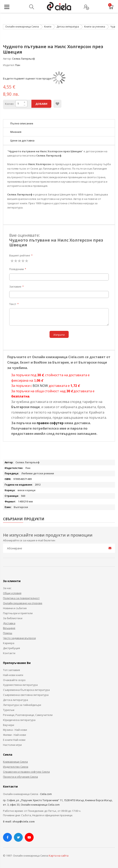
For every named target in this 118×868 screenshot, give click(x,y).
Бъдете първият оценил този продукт (28, 78)
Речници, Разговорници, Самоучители (28, 715)
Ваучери (9, 725)
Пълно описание (22, 123)
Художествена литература (20, 685)
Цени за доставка (22, 140)
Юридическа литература (19, 720)
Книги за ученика (95, 27)
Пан (18, 65)
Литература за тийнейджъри (22, 705)
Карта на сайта (59, 856)
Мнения (16, 132)
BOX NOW (40, 386)
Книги (48, 27)
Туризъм (9, 710)
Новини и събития (15, 608)
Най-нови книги (13, 675)
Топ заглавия (11, 670)
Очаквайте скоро (14, 680)
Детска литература (68, 27)
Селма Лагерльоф (23, 59)
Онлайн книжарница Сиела (22, 27)
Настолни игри (12, 745)
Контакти (9, 653)
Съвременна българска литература (26, 690)
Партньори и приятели (18, 613)
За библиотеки (13, 618)
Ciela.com (46, 794)
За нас (7, 588)
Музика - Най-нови (15, 730)
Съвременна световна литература (26, 695)
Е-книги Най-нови (14, 740)
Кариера (9, 643)
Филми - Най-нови (14, 735)
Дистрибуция (11, 648)
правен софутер (50, 423)
